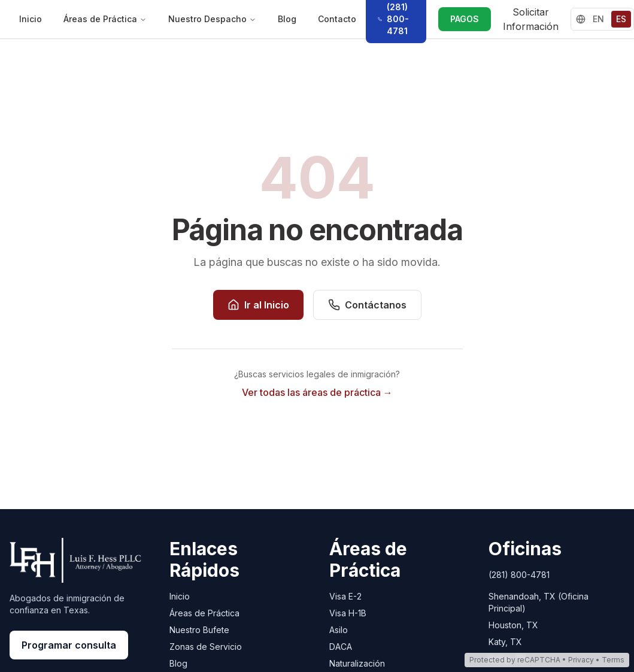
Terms (613, 660)
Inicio (31, 19)
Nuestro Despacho (212, 19)
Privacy (581, 660)
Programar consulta (69, 645)
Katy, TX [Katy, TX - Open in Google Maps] (505, 642)
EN (598, 19)
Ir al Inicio (258, 305)
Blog (287, 19)
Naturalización (357, 663)
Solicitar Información (531, 19)
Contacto (337, 19)
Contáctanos (367, 305)
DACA (341, 647)
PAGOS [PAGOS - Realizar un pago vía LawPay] (465, 19)
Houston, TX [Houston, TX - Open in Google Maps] (513, 625)
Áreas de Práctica (105, 19)
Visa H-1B (348, 613)
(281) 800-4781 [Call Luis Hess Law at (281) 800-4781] (519, 575)
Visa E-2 (345, 596)
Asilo (339, 630)
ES (621, 19)
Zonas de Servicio (206, 647)
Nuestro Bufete (199, 630)
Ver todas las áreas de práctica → (317, 392)
